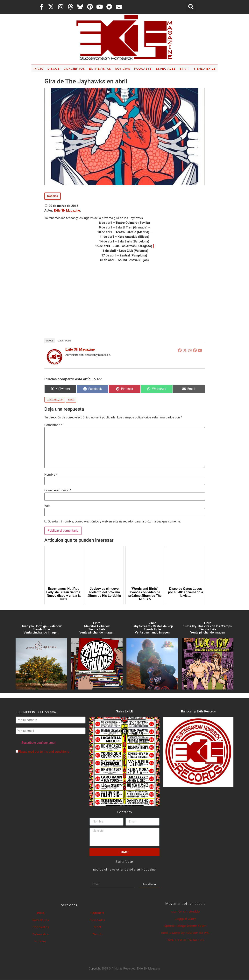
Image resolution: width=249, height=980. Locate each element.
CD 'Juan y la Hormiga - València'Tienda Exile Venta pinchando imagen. (41, 628)
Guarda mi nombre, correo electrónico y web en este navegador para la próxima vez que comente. (114, 521)
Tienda (98, 934)
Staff (185, 69)
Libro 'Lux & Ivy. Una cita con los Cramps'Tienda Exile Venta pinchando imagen (208, 628)
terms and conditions (55, 752)
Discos (54, 69)
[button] (191, 7)
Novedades (41, 920)
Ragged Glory (185, 919)
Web (47, 506)
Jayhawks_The (55, 400)
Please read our (42, 752)
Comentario (53, 425)
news (71, 400)
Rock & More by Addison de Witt (185, 933)
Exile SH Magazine (67, 210)
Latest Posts (64, 341)
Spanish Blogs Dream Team (185, 926)
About (50, 341)
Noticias (123, 69)
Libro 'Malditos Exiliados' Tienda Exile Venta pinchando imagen (97, 628)
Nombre (51, 475)
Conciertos (74, 69)
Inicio (39, 69)
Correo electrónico (58, 490)
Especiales (166, 69)
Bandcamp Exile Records (198, 711)
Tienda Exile (205, 69)
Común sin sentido (185, 912)
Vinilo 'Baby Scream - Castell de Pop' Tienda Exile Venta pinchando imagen (152, 628)
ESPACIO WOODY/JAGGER (185, 940)
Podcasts (143, 69)
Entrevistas (100, 69)
